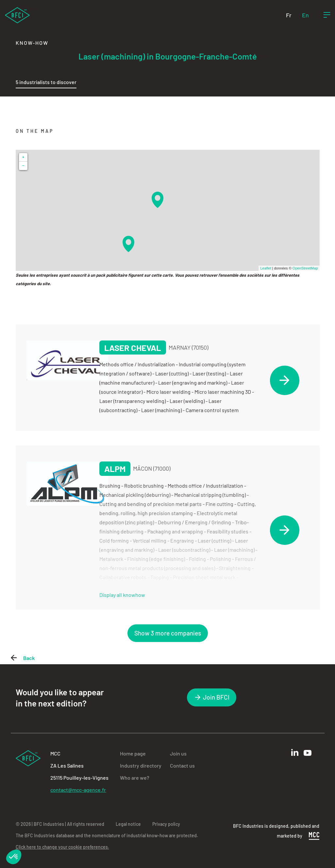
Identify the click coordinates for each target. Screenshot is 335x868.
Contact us (182, 765)
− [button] (23, 166)
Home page (133, 753)
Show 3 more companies (168, 633)
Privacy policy (166, 824)
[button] (14, 857)
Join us (178, 753)
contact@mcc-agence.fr (78, 790)
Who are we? (135, 778)
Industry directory (141, 765)
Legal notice (128, 824)
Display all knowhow (122, 595)
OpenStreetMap (305, 268)
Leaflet (266, 268)
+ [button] (23, 157)
